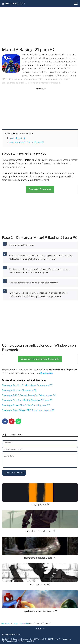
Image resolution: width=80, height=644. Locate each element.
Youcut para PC (12, 641)
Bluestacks (40, 189)
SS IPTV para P (54, 639)
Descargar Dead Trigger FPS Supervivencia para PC (28, 410)
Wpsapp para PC (27, 641)
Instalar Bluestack (17, 138)
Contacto (6, 639)
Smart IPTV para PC (38, 639)
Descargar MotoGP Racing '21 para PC (26, 142)
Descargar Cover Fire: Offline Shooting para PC (26, 405)
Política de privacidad (20, 639)
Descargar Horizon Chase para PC (19, 390)
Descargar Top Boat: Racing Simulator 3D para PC (27, 400)
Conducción (47, 373)
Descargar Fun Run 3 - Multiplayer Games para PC (27, 385)
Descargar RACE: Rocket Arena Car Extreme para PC (29, 395)
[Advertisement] (40, 27)
